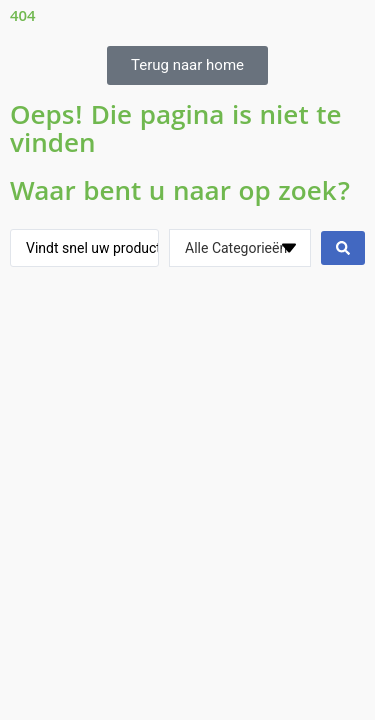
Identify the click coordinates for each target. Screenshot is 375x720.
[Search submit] (343, 248)
